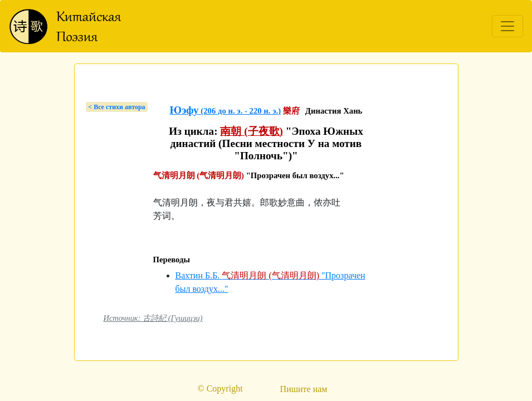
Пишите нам (304, 389)
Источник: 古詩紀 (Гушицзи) (153, 318)
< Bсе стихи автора (116, 107)
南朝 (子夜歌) (252, 131)
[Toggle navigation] (507, 26)
